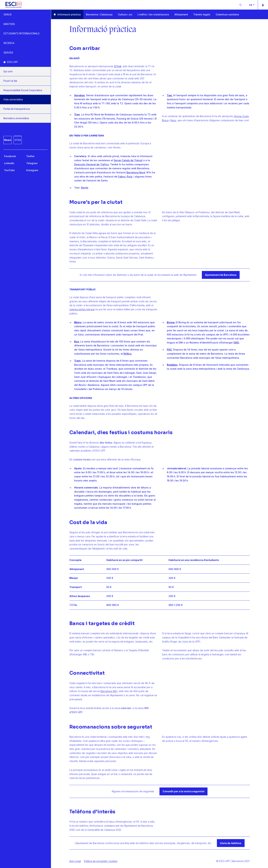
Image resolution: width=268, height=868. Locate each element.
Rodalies (172, 365)
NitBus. (128, 354)
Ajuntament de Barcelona (221, 275)
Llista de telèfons (231, 843)
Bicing (171, 322)
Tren (77, 114)
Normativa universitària (16, 118)
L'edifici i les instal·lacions (153, 14)
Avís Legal (75, 861)
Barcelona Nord (136, 172)
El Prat (118, 66)
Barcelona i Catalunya (99, 14)
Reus (173, 120)
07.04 (18, 140)
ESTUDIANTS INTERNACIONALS (22, 33)
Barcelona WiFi (109, 691)
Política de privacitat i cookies (101, 861)
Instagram (32, 170)
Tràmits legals (202, 14)
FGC (169, 350)
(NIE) (236, 343)
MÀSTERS (9, 24)
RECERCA (9, 43)
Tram (77, 361)
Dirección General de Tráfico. (92, 164)
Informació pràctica (69, 14)
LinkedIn (9, 163)
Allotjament (181, 14)
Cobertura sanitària (227, 14)
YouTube (9, 170)
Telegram (32, 163)
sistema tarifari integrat (82, 309)
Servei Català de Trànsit (128, 160)
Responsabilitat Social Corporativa (23, 90)
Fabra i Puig (125, 177)
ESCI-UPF (13, 62)
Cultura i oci (125, 14)
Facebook (10, 156)
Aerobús (79, 95)
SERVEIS (8, 53)
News (8, 140)
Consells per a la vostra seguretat (184, 791)
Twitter (30, 156)
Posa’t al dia (10, 81)
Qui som (8, 71)
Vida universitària (13, 99)
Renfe (85, 188)
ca (251, 5)
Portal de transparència (17, 109)
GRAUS (8, 14)
